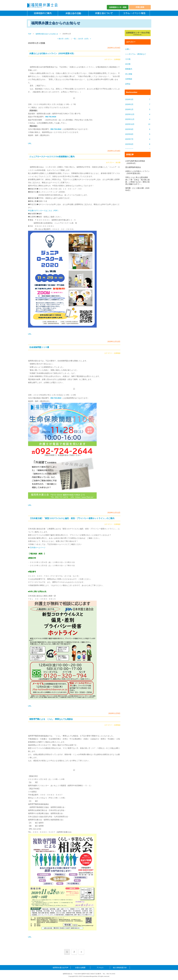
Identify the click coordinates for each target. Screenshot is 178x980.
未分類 (118, 163)
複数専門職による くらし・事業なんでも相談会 (51, 719)
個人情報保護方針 (120, 968)
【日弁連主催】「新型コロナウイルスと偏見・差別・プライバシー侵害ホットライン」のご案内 (72, 518)
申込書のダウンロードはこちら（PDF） (44, 211)
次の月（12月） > (85, 39)
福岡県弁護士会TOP (61, 968)
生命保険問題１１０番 (39, 347)
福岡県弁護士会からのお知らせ (47, 34)
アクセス (100, 968)
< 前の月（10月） (64, 39)
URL (30, 143)
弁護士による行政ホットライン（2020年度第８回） (52, 53)
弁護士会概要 (80, 968)
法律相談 (117, 59)
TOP (30, 34)
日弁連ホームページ (38, 547)
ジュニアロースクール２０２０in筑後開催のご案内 (52, 157)
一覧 (74, 39)
